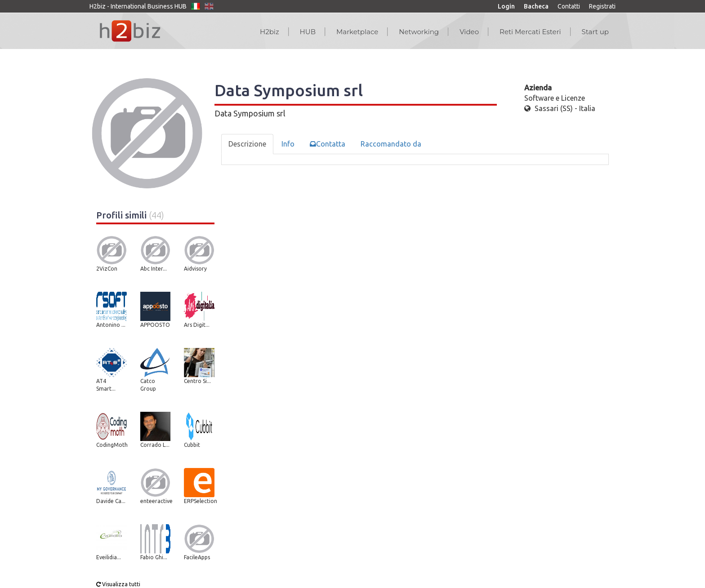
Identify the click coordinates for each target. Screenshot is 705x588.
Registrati (602, 6)
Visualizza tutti (118, 584)
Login (506, 6)
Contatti (569, 6)
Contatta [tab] (328, 144)
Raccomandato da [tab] (391, 144)
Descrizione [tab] (247, 144)
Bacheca (536, 6)
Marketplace (357, 32)
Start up (595, 32)
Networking (419, 32)
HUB (308, 32)
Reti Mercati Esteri (530, 32)
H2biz (270, 32)
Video (469, 32)
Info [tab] (288, 144)
